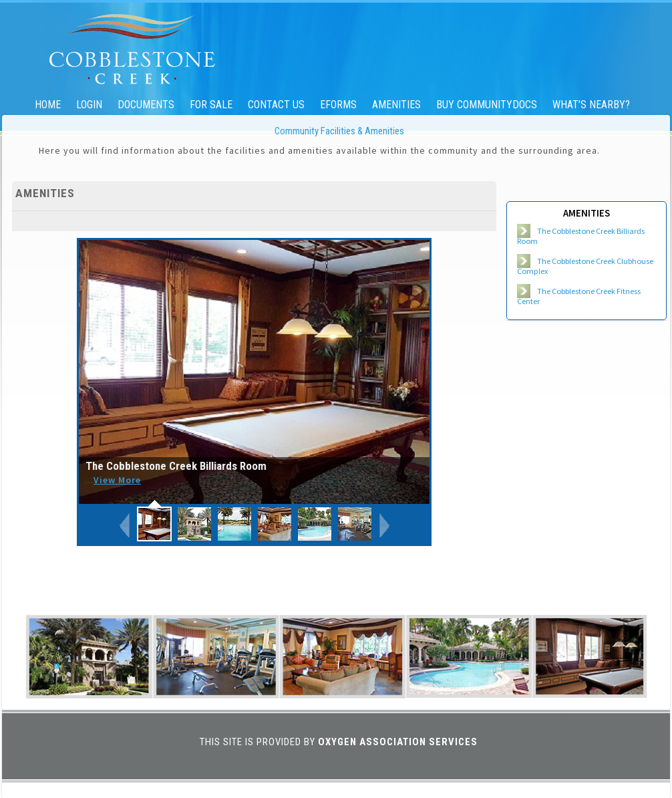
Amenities (396, 105)
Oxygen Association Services (398, 742)
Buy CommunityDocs (487, 105)
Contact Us (276, 105)
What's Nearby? (591, 105)
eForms (338, 105)
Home (48, 105)
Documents (146, 105)
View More (117, 480)
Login (89, 105)
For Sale (211, 105)
